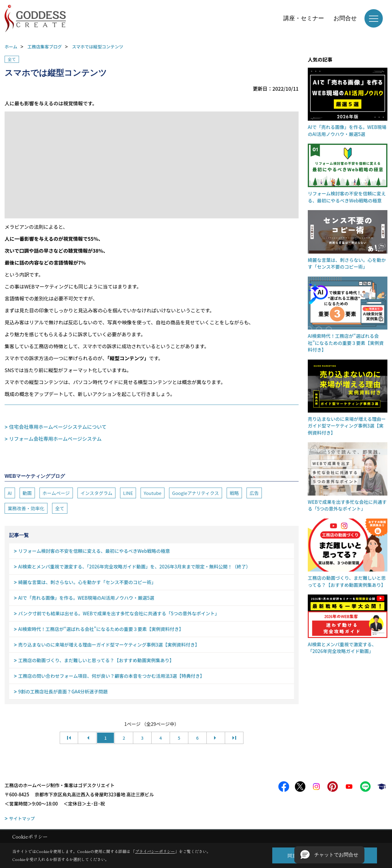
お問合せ (345, 18)
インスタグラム (96, 493)
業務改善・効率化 (26, 508)
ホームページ (56, 493)
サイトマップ (22, 818)
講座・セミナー (304, 18)
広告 (254, 493)
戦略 (234, 493)
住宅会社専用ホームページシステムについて (58, 427)
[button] (329, 855)
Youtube (153, 493)
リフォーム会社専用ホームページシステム (55, 439)
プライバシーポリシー (155, 851)
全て (12, 59)
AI (10, 493)
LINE (128, 493)
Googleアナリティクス (196, 493)
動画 (27, 493)
